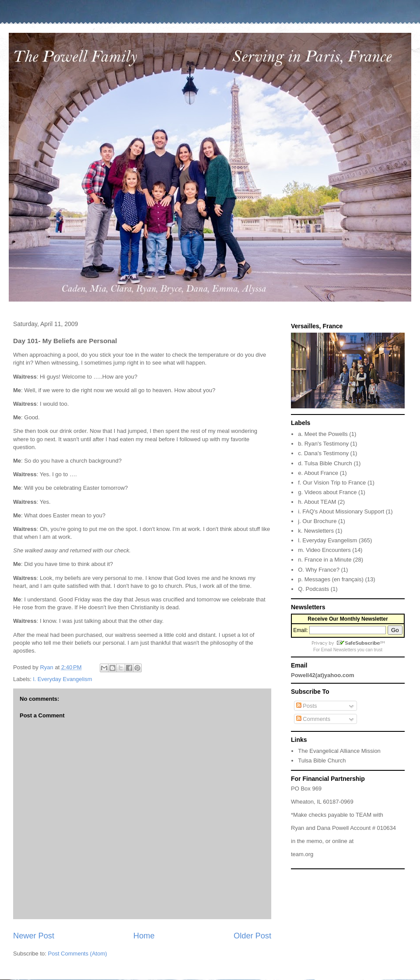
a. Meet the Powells (323, 434)
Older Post (252, 936)
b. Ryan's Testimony (323, 444)
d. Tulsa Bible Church (325, 463)
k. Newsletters (316, 531)
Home (144, 936)
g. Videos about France (327, 492)
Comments (313, 719)
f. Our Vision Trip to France (332, 483)
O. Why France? (319, 570)
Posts (307, 706)
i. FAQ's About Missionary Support (341, 511)
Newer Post (34, 936)
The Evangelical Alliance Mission (339, 751)
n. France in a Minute (325, 560)
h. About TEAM (317, 502)
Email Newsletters (339, 650)
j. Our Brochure (317, 521)
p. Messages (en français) (331, 579)
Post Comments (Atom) (78, 954)
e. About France (318, 473)
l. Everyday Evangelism (63, 679)
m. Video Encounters (324, 550)
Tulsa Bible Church (322, 760)
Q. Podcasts (313, 589)
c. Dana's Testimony (323, 453)
